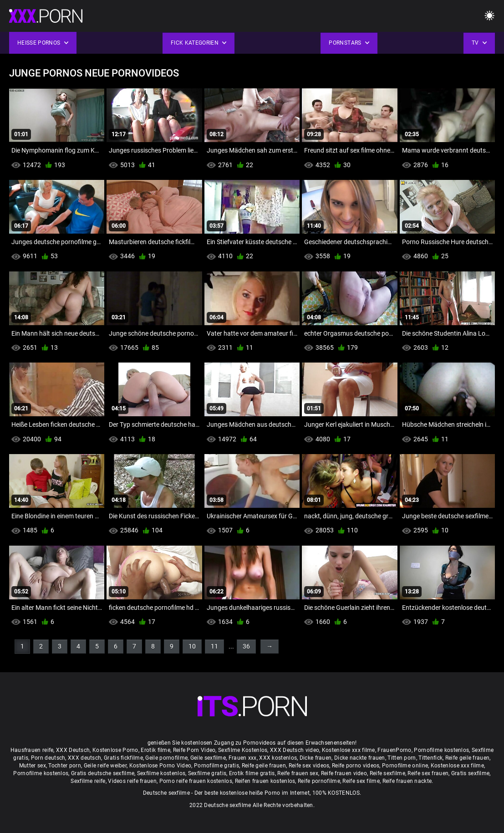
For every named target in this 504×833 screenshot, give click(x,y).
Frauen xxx (243, 758)
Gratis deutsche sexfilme (103, 773)
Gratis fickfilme (123, 758)
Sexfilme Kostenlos (243, 750)
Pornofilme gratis (216, 766)
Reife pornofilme (319, 781)
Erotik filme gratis (252, 773)
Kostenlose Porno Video (160, 766)
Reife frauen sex (298, 773)
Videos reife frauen (132, 781)
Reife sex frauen (428, 773)
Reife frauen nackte (407, 781)
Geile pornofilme (166, 758)
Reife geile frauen (467, 758)
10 (192, 646)
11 (214, 646)
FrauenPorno (394, 750)
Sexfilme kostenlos (161, 773)
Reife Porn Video (194, 750)
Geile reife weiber (105, 766)
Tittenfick (430, 758)
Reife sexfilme (387, 773)
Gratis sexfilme (471, 773)
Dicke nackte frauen (360, 758)
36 (246, 646)
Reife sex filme (361, 781)
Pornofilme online (405, 766)
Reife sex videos (309, 766)
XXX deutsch (84, 758)
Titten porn (402, 758)
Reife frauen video (344, 773)
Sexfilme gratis (207, 773)
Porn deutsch (48, 758)
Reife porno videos (356, 766)
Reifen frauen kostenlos (265, 781)
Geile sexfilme (208, 758)
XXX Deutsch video (295, 750)
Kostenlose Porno (115, 750)
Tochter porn (65, 766)
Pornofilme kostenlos (441, 750)
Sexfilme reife (88, 781)
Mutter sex (33, 766)
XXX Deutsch (73, 750)
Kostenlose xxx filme (349, 750)
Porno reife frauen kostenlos (196, 781)
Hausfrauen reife (32, 750)
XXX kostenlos (278, 758)
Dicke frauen (316, 758)
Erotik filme (155, 750)
